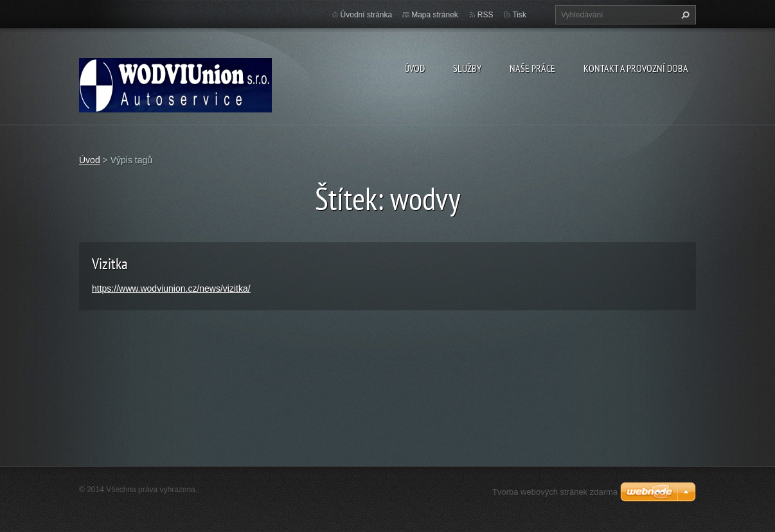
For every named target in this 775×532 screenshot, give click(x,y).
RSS (485, 15)
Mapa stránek (435, 15)
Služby (467, 68)
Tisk (519, 15)
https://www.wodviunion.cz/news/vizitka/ (171, 288)
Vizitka (110, 264)
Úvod (414, 68)
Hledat (684, 15)
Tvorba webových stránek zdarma (555, 492)
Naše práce (532, 68)
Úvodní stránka (367, 15)
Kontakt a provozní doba (636, 68)
